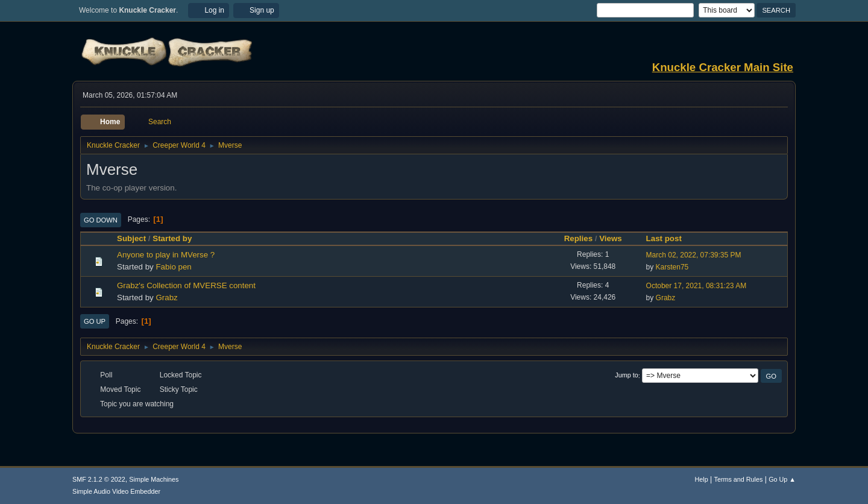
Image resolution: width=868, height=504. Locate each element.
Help (702, 479)
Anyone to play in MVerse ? (166, 255)
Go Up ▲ (782, 479)
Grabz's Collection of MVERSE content (186, 285)
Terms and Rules (739, 479)
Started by (172, 238)
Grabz (166, 298)
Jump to (626, 376)
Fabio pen (173, 267)
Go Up (95, 321)
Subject (131, 238)
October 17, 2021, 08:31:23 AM (697, 286)
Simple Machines (154, 479)
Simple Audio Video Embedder (116, 491)
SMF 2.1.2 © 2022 (99, 479)
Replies (578, 238)
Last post (669, 238)
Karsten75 (672, 267)
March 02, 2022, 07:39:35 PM (694, 255)
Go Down (101, 220)
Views (611, 238)
